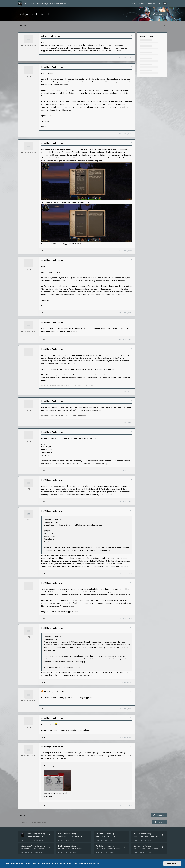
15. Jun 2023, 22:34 (126, 682)
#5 (132, 322)
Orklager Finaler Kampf (34, 14)
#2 (132, 67)
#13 (131, 691)
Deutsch (31, 4)
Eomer (29, 76)
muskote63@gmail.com (29, 46)
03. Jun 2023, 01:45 (126, 58)
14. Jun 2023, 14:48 (126, 502)
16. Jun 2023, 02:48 (126, 709)
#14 (131, 718)
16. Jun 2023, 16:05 (126, 806)
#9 (132, 480)
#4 (132, 260)
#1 (132, 36)
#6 (132, 349)
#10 (131, 511)
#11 (131, 583)
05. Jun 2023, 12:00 (126, 313)
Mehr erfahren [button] (94, 863)
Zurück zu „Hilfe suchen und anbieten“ (33, 822)
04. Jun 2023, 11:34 (126, 134)
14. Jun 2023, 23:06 (126, 574)
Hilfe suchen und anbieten (60, 4)
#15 (131, 746)
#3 (132, 143)
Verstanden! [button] (172, 863)
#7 (132, 401)
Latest (142, 4)
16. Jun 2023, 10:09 (126, 737)
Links (134, 4)
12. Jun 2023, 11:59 (126, 392)
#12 (131, 628)
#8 (132, 432)
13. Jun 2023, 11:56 (126, 471)
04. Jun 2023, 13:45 (126, 251)
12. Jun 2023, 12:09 (126, 423)
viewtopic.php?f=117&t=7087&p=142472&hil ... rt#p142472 (64, 416)
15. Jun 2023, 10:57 (126, 619)
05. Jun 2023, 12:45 (126, 340)
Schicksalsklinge (42, 4)
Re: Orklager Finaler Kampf (52, 67)
